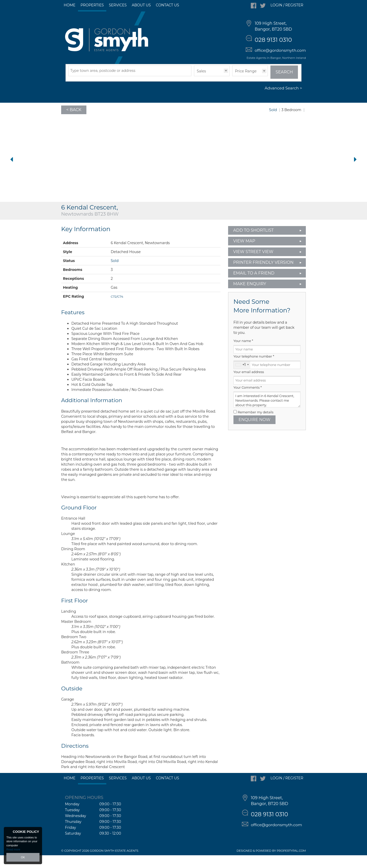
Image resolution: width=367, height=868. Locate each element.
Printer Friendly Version (262, 275)
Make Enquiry (250, 297)
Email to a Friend (254, 286)
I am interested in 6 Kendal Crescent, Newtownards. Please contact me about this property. (267, 412)
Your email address (249, 385)
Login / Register (287, 5)
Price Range (246, 84)
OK (23, 857)
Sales (201, 84)
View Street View (253, 264)
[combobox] (242, 378)
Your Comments (248, 400)
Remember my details (256, 425)
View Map (244, 254)
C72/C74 (117, 309)
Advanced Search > (283, 101)
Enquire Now (254, 432)
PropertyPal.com (291, 863)
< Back (74, 122)
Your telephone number (254, 369)
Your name (243, 354)
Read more (13, 849)
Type (194, 89)
